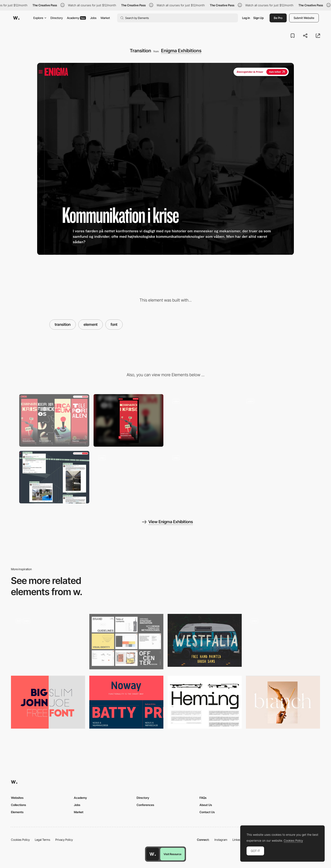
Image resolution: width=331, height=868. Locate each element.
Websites (17, 798)
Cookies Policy (20, 840)
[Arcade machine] (203, 420)
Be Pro (278, 18)
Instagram (221, 840)
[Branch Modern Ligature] (283, 702)
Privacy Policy (64, 840)
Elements (17, 812)
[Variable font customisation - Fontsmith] (283, 640)
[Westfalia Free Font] (205, 640)
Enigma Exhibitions (181, 51)
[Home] (277, 420)
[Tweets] (54, 477)
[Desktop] (54, 420)
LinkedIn (238, 840)
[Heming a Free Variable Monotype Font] (205, 702)
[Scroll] (129, 477)
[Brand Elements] (126, 642)
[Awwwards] (16, 18)
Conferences (145, 805)
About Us (206, 805)
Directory (57, 18)
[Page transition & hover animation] (48, 642)
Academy (76, 18)
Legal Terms (43, 840)
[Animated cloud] (203, 477)
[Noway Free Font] (126, 702)
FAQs (203, 798)
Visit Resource (172, 854)
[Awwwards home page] (153, 854)
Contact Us (207, 812)
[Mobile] (129, 420)
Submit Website (304, 18)
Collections (18, 805)
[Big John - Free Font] (48, 702)
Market (105, 18)
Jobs (93, 18)
